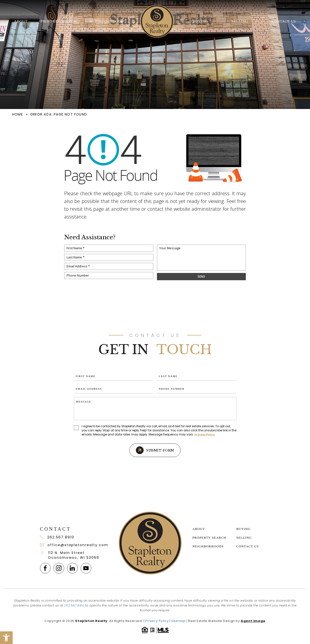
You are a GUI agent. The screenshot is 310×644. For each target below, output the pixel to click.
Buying (200, 21)
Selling (240, 21)
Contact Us (284, 21)
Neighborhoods (106, 21)
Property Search (58, 21)
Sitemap (178, 621)
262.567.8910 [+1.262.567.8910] (74, 605)
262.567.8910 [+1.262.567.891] (57, 537)
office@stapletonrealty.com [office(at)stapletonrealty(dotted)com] (74, 545)
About (21, 21)
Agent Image (253, 621)
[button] (6, 638)
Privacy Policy (205, 435)
